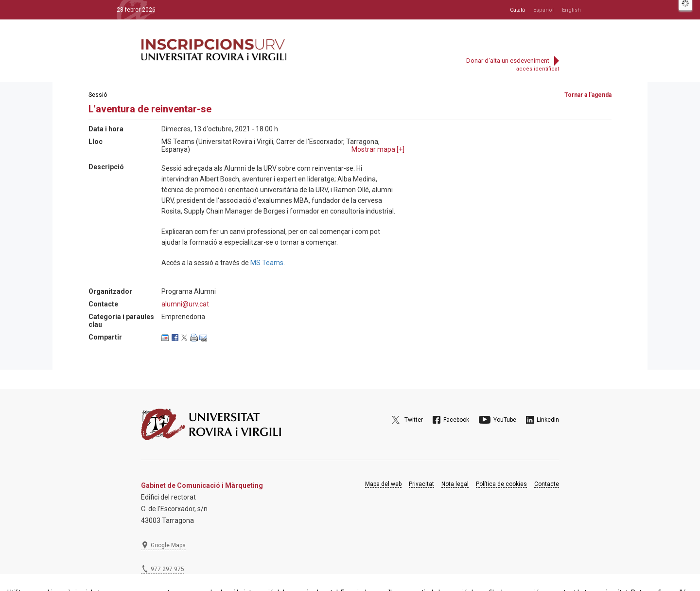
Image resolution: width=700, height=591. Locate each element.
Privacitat (421, 484)
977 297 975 (167, 569)
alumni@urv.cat (185, 304)
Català (517, 10)
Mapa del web (383, 484)
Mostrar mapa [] (378, 149)
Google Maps (168, 545)
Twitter (414, 420)
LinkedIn (548, 420)
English (571, 10)
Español (543, 10)
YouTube (505, 420)
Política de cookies (501, 484)
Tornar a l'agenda (588, 95)
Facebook (456, 420)
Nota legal (455, 484)
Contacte (547, 484)
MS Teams (267, 263)
